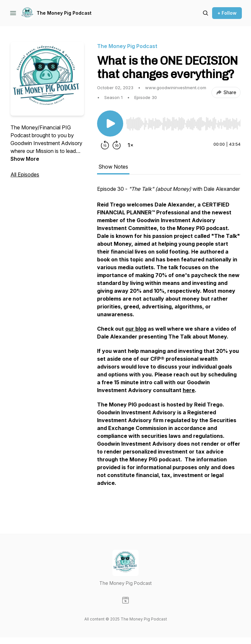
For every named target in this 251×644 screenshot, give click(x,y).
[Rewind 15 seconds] (105, 145)
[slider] (183, 124)
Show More (25, 159)
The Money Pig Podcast (64, 13)
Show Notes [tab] (113, 167)
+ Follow (227, 13)
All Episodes (25, 174)
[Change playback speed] (130, 145)
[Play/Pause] (110, 124)
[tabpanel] (169, 346)
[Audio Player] (183, 122)
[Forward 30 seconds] (117, 145)
